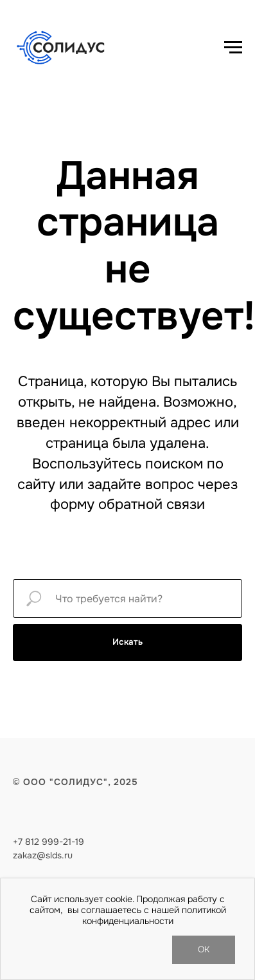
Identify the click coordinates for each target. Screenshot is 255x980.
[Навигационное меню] (233, 48)
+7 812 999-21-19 (48, 842)
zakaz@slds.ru (43, 855)
